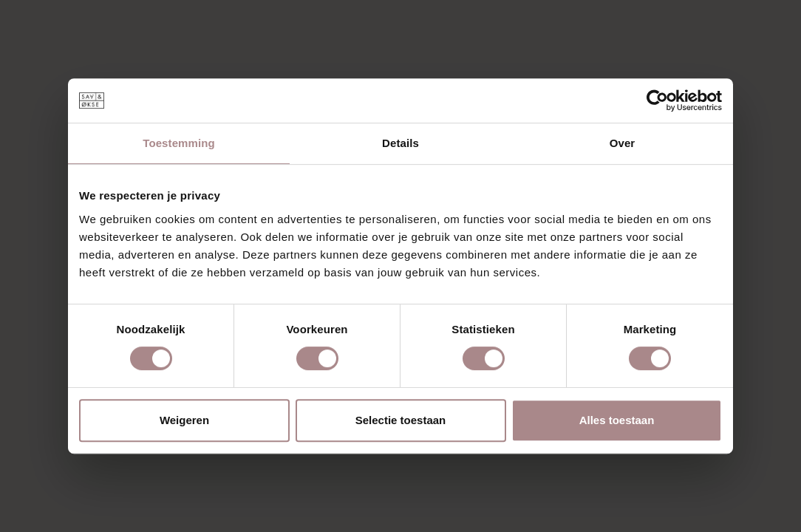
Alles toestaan (617, 420)
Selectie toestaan (401, 420)
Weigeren (184, 420)
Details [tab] (400, 143)
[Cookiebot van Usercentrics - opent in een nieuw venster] (657, 100)
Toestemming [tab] (179, 143)
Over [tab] (623, 143)
